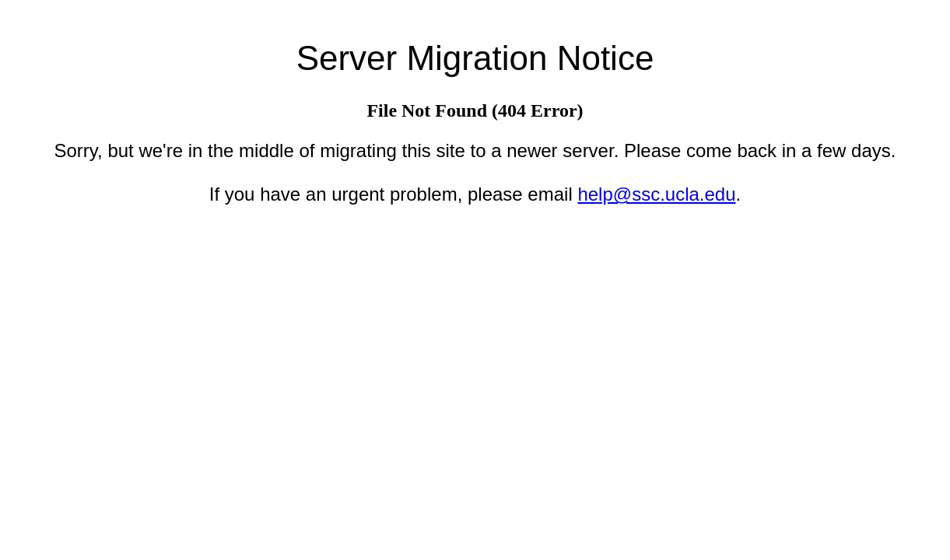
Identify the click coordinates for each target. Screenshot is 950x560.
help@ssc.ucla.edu (656, 194)
